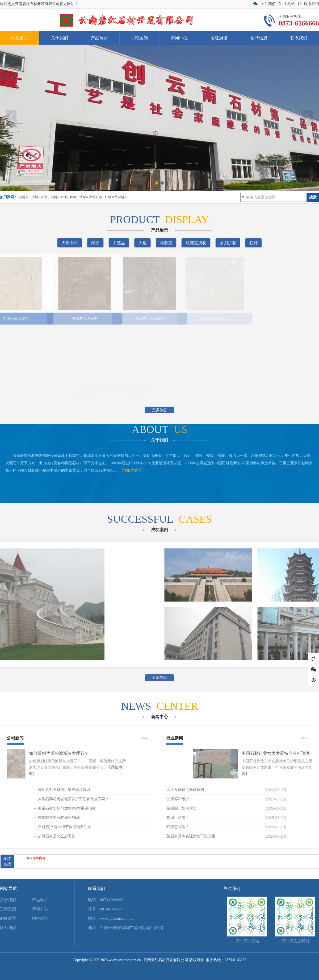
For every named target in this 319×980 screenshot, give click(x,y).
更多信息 (159, 410)
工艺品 (120, 243)
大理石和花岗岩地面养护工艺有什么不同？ (144, 799)
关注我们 (265, 4)
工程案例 (139, 38)
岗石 (98, 243)
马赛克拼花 (195, 243)
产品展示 (99, 38)
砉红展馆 (219, 38)
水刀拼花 (226, 243)
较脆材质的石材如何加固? (130, 818)
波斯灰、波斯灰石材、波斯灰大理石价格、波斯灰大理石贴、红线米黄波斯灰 (73, 197)
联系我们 (308, 4)
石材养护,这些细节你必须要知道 (136, 827)
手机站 (287, 4)
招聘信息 (259, 38)
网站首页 (20, 38)
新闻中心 (179, 38)
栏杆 (250, 243)
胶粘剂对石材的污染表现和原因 (135, 790)
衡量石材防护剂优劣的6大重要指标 (138, 808)
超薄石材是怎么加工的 (128, 836)
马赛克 (166, 243)
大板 (143, 243)
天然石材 (73, 243)
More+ (146, 738)
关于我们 (60, 38)
